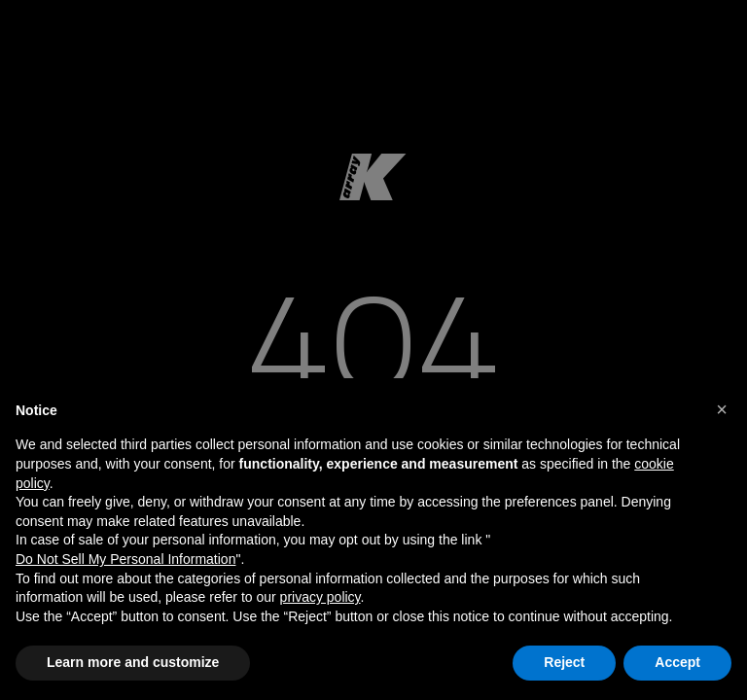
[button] (722, 409)
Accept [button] (677, 662)
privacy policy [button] (320, 597)
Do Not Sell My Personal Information (125, 559)
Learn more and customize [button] (133, 662)
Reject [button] (564, 662)
